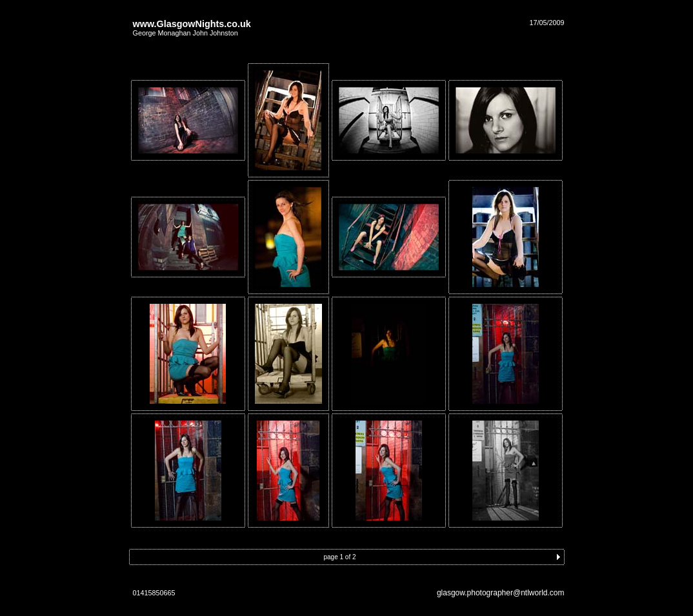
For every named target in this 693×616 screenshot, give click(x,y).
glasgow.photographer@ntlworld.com (501, 593)
